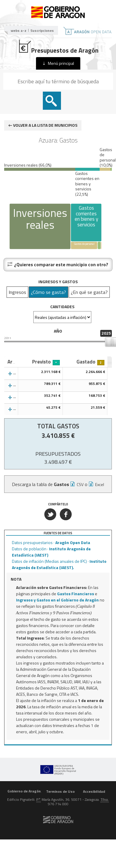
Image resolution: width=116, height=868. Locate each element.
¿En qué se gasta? (89, 292)
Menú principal (61, 63)
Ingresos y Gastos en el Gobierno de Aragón (57, 600)
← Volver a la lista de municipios (43, 125)
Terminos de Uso (60, 791)
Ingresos (17, 292)
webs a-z (19, 30)
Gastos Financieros (76, 594)
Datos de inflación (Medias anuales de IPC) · (59, 564)
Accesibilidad (94, 791)
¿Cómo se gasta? (48, 292)
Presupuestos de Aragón (58, 47)
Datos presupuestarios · (51, 542)
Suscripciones (42, 30)
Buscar (44, 95)
